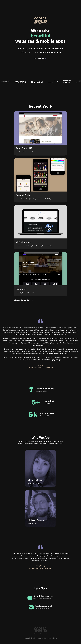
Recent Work (40, 106)
